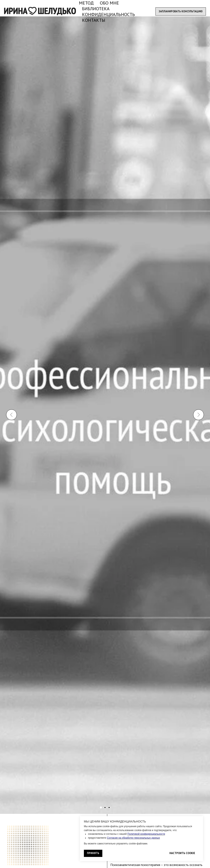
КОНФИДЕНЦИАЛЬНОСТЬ (108, 14)
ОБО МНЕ (109, 3)
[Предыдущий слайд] (11, 338)
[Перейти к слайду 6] (109, 807)
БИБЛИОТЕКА (96, 9)
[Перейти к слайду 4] (105, 807)
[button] (181, 11)
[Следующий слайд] (199, 338)
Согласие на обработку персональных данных (134, 838)
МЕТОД (86, 3)
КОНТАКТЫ (94, 20)
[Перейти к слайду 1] (101, 807)
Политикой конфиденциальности (146, 834)
